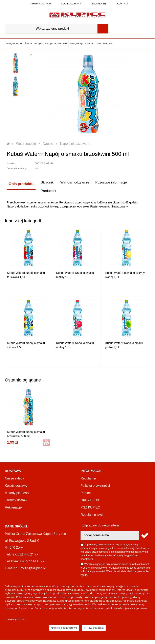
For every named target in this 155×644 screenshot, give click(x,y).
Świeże (28, 44)
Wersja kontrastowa (64, 632)
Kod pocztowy (71, 4)
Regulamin (88, 482)
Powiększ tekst (94, 632)
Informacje (91, 475)
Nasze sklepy (14, 482)
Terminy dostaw (40, 4)
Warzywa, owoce (14, 44)
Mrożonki (63, 44)
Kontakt (123, 4)
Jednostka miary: (17, 168)
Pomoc (86, 497)
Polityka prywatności (95, 489)
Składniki (45, 184)
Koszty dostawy (16, 489)
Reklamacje (13, 511)
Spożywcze (51, 44)
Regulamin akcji (92, 518)
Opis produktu (19, 184)
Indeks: (11, 163)
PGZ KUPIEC (90, 511)
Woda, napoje (76, 44)
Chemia (89, 44)
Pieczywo (38, 44)
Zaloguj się (99, 4)
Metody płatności (17, 497)
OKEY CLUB (90, 504)
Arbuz (22, 623)
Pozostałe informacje (112, 184)
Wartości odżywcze (74, 184)
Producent (15, 194)
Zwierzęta (108, 44)
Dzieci (98, 44)
